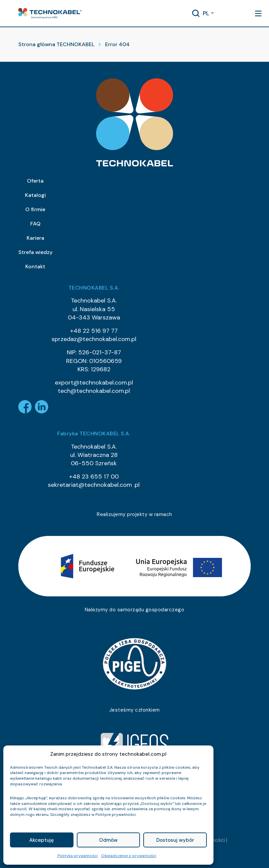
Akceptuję (42, 840)
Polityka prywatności (78, 856)
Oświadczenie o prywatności (129, 856)
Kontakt (35, 266)
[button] (50, 13)
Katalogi (35, 195)
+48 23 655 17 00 (94, 477)
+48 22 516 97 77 (94, 331)
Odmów (108, 840)
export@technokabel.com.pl (94, 383)
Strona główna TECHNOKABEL (56, 44)
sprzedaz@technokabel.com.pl (94, 339)
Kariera (35, 238)
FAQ (35, 224)
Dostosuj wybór (175, 840)
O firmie (35, 209)
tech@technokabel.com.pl (94, 391)
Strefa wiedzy (35, 252)
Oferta (35, 181)
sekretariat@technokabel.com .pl (94, 485)
